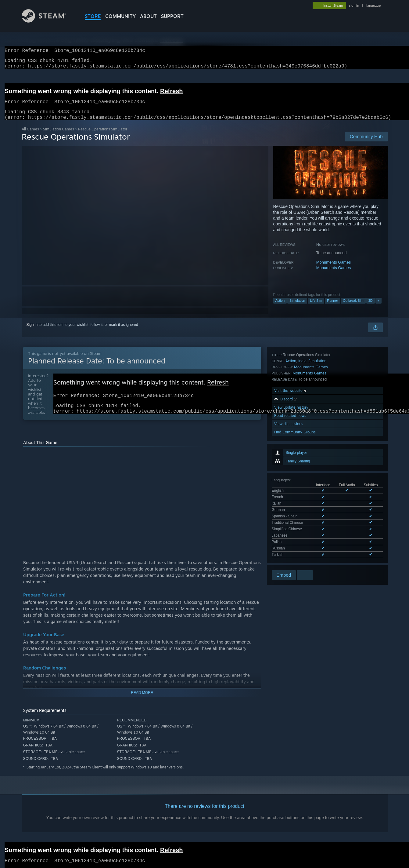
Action (280, 308)
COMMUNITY (120, 16)
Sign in (32, 332)
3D (371, 308)
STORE (93, 16)
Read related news (290, 512)
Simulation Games (59, 136)
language (373, 5)
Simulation (297, 308)
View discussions (289, 520)
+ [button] (379, 308)
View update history (291, 503)
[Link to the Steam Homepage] (48, 21)
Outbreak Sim (353, 308)
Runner (332, 308)
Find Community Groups (295, 528)
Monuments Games (334, 270)
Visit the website (291, 487)
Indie (302, 457)
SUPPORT (172, 16)
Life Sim (316, 308)
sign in (354, 5)
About (148, 16)
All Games (30, 136)
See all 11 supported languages (298, 434)
